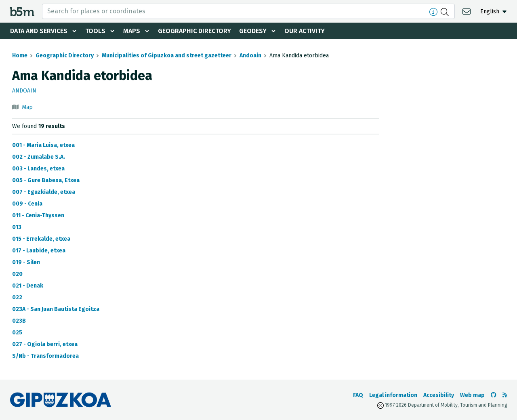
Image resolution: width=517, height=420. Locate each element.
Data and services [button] (39, 31)
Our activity (305, 31)
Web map (472, 395)
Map (27, 107)
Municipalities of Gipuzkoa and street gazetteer (167, 56)
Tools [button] (95, 31)
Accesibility (439, 395)
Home (20, 56)
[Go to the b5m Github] (494, 395)
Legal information (393, 395)
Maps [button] (132, 31)
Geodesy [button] (253, 31)
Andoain (250, 56)
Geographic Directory (194, 31)
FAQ (358, 395)
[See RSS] (505, 395)
